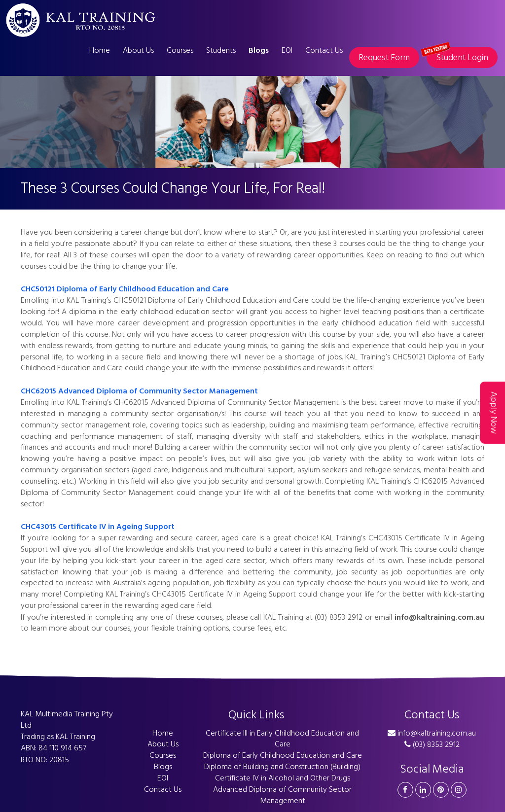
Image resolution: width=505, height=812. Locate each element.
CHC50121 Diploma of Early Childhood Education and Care (125, 289)
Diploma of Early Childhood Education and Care (283, 755)
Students (221, 50)
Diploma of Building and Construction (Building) (282, 767)
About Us (138, 50)
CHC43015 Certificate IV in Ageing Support (98, 527)
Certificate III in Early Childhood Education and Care (282, 739)
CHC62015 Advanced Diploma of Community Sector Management (139, 391)
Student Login (457, 56)
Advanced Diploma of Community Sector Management (282, 795)
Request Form (384, 57)
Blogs (259, 50)
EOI (287, 50)
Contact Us (324, 50)
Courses (180, 50)
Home (100, 50)
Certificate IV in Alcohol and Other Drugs (283, 778)
